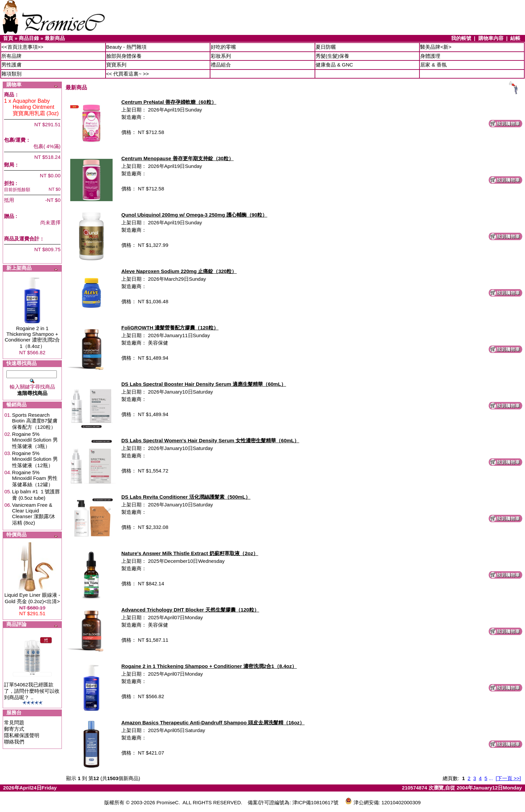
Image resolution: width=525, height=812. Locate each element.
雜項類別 (11, 74)
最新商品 (55, 38)
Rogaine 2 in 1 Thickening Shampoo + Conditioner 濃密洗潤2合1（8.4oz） (32, 337)
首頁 (8, 38)
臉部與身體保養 (124, 56)
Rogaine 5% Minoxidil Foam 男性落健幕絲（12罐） (35, 478)
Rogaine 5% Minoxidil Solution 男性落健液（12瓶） (35, 459)
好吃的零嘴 (223, 47)
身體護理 (430, 56)
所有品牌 (11, 56)
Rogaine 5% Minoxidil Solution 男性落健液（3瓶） (35, 440)
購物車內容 (491, 38)
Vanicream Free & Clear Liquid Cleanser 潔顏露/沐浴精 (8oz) (34, 514)
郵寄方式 (14, 729)
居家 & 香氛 (433, 65)
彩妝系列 (221, 56)
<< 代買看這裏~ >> (128, 74)
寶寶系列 (116, 65)
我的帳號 (461, 38)
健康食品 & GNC (334, 65)
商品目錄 (29, 38)
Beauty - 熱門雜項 (126, 47)
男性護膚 (11, 65)
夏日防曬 (326, 47)
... (491, 778)
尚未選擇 (50, 222)
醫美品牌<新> (436, 47)
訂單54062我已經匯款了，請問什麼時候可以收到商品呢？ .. (32, 691)
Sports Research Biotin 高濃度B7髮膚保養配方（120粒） (35, 421)
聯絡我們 (14, 742)
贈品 (9, 216)
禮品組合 (221, 65)
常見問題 (14, 723)
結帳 (515, 38)
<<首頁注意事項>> (22, 47)
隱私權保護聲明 (22, 735)
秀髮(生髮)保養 (332, 56)
